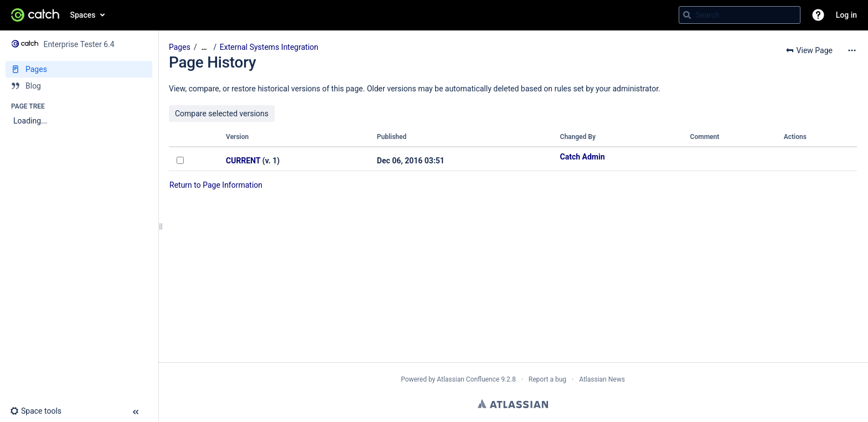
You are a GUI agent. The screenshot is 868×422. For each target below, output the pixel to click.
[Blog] (79, 86)
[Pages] (79, 69)
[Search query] (740, 15)
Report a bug (547, 379)
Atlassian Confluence (468, 379)
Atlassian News (602, 379)
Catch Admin (583, 157)
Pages (180, 47)
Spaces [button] (83, 15)
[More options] (852, 50)
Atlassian (513, 404)
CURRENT (243, 161)
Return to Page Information (216, 185)
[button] (818, 15)
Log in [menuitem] (846, 15)
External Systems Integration (269, 47)
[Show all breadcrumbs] (204, 47)
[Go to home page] (35, 15)
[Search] (687, 15)
